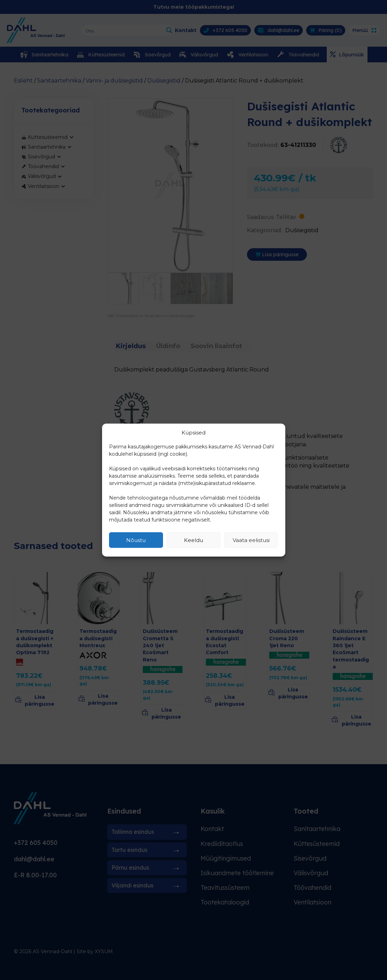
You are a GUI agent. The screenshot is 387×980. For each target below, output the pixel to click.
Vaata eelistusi (251, 540)
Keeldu (193, 540)
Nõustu (136, 540)
